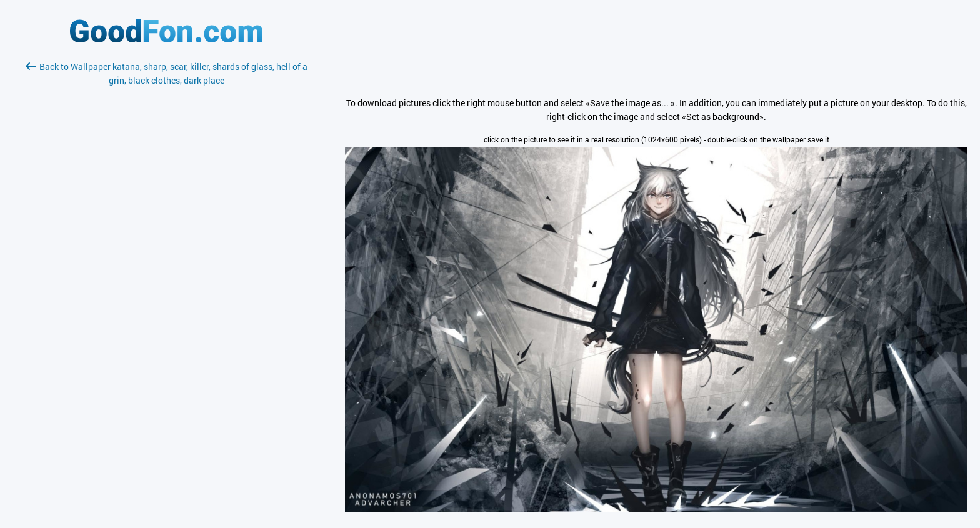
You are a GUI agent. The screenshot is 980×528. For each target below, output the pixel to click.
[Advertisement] (166, 236)
